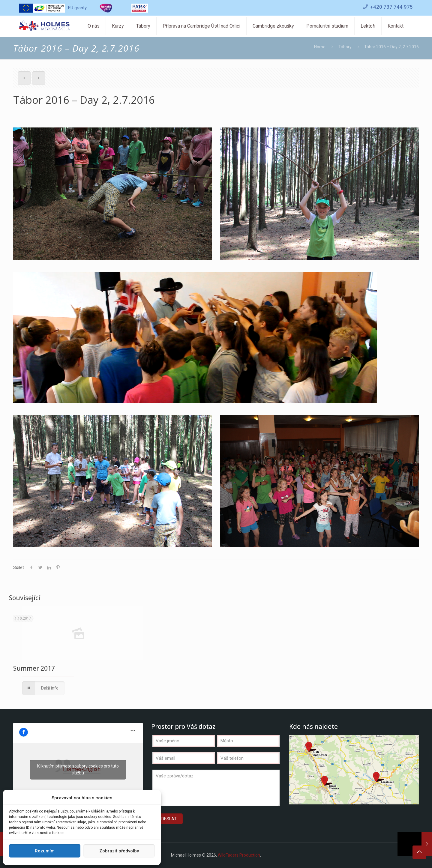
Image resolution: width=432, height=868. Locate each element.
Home (320, 47)
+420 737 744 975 (391, 7)
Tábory (345, 47)
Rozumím (45, 851)
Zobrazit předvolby (119, 851)
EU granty (53, 8)
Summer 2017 (34, 668)
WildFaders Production (239, 855)
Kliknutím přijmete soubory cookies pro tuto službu (78, 769)
